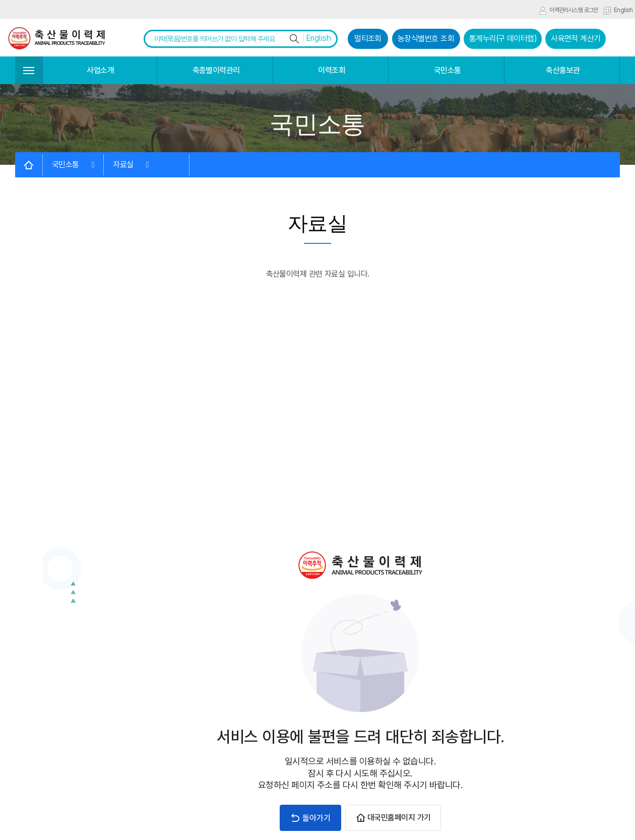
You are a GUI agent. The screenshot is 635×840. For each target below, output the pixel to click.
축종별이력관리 (216, 70)
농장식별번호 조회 (426, 39)
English (618, 11)
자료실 (131, 165)
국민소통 (448, 70)
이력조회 (332, 70)
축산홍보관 (563, 70)
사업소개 (100, 70)
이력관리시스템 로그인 (568, 11)
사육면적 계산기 (576, 39)
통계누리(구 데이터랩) (503, 39)
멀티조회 (368, 39)
